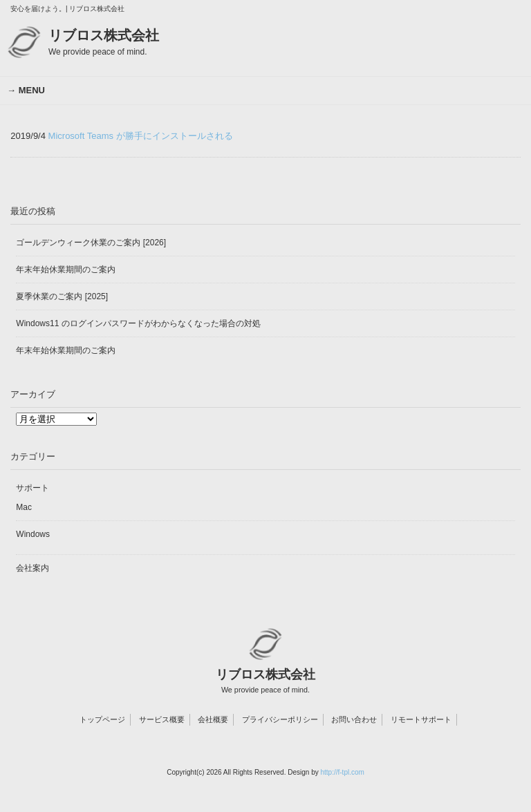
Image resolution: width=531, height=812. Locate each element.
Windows (33, 534)
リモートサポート (421, 719)
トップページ (102, 719)
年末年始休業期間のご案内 (66, 270)
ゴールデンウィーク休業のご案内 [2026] (91, 243)
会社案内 (32, 568)
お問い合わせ (354, 719)
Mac (24, 507)
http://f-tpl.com (342, 772)
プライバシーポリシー (280, 719)
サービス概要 (162, 719)
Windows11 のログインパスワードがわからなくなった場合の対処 (138, 323)
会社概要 (213, 719)
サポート (32, 488)
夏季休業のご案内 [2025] (62, 296)
